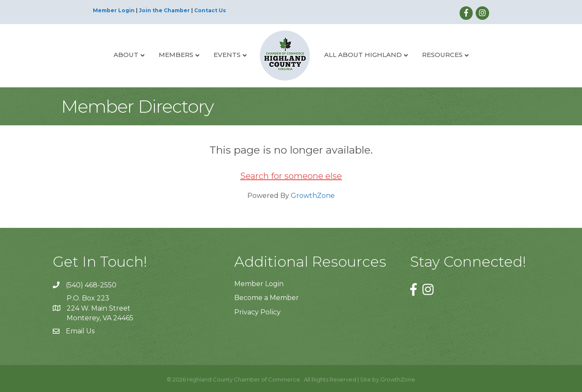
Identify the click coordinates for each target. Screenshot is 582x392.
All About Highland (363, 55)
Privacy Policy (257, 312)
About (126, 55)
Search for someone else (291, 176)
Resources (442, 55)
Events (227, 55)
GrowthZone (313, 196)
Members (176, 55)
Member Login (114, 10)
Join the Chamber (164, 10)
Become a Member (267, 298)
